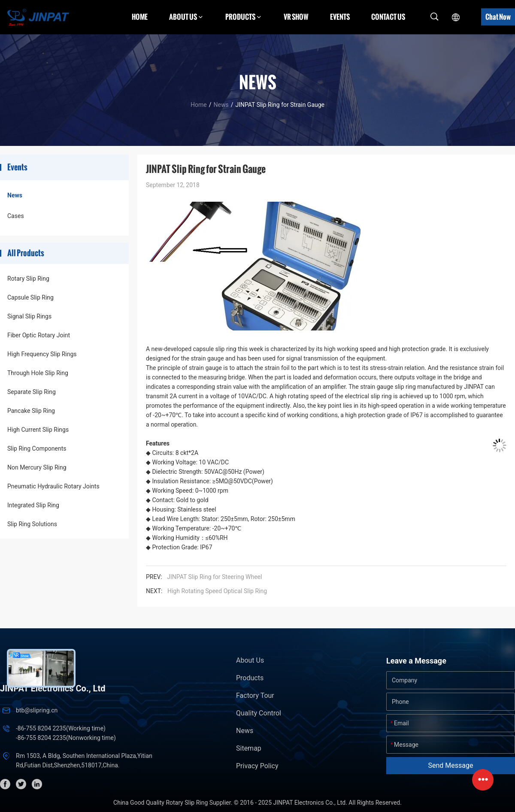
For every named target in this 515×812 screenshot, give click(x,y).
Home (140, 17)
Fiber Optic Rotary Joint (39, 335)
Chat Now (498, 17)
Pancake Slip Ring (31, 411)
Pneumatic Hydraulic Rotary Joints (53, 486)
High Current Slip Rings (38, 430)
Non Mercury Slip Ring (37, 467)
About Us (250, 660)
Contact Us (388, 17)
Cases (16, 216)
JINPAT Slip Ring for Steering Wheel (217, 577)
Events (340, 17)
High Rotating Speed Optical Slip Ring (217, 591)
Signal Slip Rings (29, 316)
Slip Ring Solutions (32, 524)
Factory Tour (255, 695)
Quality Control (259, 713)
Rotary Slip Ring (28, 279)
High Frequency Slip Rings (42, 354)
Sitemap (249, 748)
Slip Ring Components (37, 448)
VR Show (296, 17)
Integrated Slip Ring (33, 505)
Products (250, 678)
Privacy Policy (257, 766)
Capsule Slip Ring (30, 297)
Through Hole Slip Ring (38, 373)
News (221, 105)
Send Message (451, 765)
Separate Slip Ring (32, 392)
